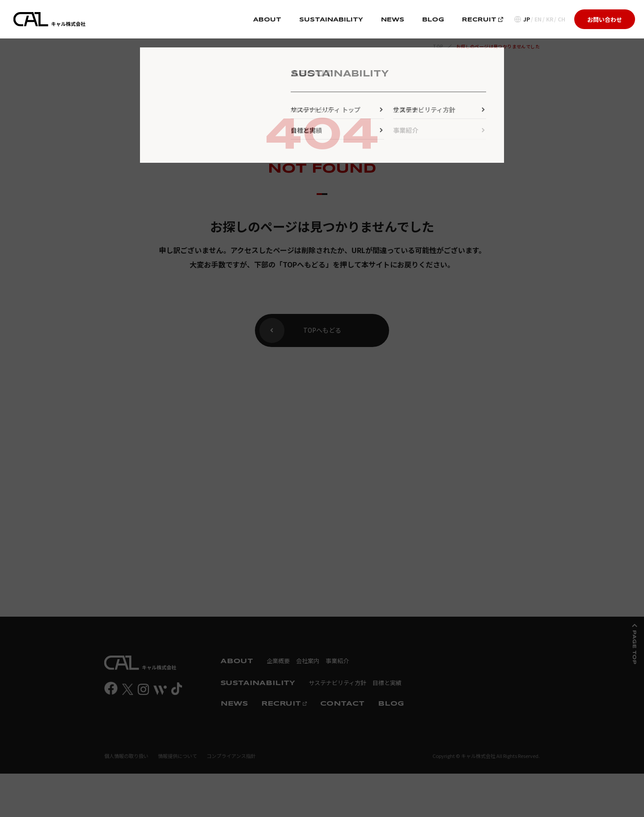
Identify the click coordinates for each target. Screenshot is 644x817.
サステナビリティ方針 (337, 683)
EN (538, 19)
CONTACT (342, 704)
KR (550, 19)
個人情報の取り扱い (126, 756)
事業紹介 (337, 661)
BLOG (433, 20)
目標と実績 (387, 683)
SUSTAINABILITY (331, 20)
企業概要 (278, 661)
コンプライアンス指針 (231, 756)
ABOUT (267, 20)
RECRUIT (483, 20)
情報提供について (178, 756)
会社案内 (308, 661)
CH (561, 19)
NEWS (393, 20)
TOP (438, 46)
